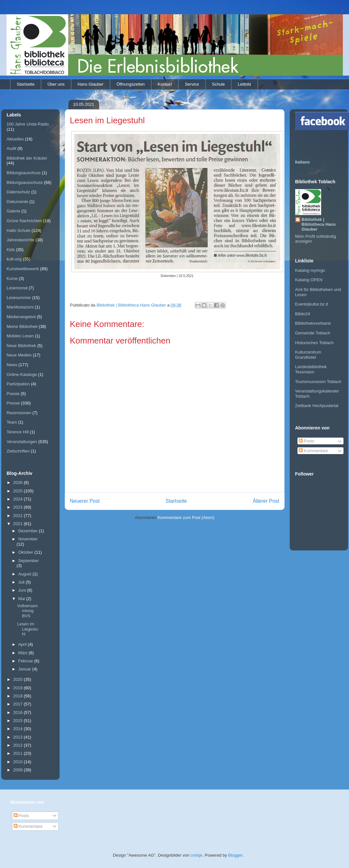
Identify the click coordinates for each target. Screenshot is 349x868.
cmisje (197, 855)
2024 (19, 499)
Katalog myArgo (310, 270)
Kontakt (165, 84)
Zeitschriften (18, 451)
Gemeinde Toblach (313, 333)
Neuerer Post (85, 501)
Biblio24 (303, 314)
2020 (19, 679)
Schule (218, 84)
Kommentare (313, 451)
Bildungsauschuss (24, 173)
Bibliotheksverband (313, 323)
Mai (22, 599)
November (28, 539)
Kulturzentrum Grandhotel (308, 355)
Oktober (26, 552)
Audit (12, 148)
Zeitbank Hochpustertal (317, 406)
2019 (19, 688)
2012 (19, 745)
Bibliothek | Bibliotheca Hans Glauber (319, 224)
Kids (11, 250)
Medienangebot (21, 317)
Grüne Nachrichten (24, 221)
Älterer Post (266, 501)
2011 (19, 753)
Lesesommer (19, 298)
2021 (19, 524)
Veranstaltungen (22, 442)
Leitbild (244, 84)
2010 (19, 762)
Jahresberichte (21, 240)
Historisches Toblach (314, 343)
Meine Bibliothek (22, 326)
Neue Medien (19, 355)
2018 (19, 696)
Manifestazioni (20, 307)
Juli (22, 582)
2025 (19, 491)
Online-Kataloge (22, 374)
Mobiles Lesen (20, 336)
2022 (19, 516)
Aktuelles (15, 139)
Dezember (29, 531)
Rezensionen (19, 413)
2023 (19, 507)
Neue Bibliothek (22, 346)
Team (12, 422)
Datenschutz (18, 192)
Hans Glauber (90, 84)
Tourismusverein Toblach (318, 382)
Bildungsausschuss (25, 182)
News (12, 365)
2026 (19, 482)
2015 (19, 721)
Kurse (12, 278)
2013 (19, 737)
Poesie (13, 394)
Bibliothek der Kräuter (27, 158)
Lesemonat (17, 288)
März (23, 653)
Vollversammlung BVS (28, 611)
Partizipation (18, 384)
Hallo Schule (19, 230)
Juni (23, 590)
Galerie (14, 211)
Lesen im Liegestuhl (28, 629)
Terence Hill (18, 432)
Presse (13, 403)
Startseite (26, 84)
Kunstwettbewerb (23, 269)
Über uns (56, 84)
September (29, 561)
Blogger (235, 855)
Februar (26, 661)
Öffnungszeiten (130, 84)
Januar (25, 669)
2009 (19, 770)
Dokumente (17, 202)
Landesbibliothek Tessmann (311, 369)
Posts (307, 441)
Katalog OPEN (309, 280)
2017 (19, 704)
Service (192, 84)
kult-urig (14, 259)
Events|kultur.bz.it (312, 304)
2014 (19, 729)
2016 (19, 712)
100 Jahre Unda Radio (28, 124)
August (25, 574)
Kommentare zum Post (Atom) (186, 518)
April (23, 644)
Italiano (303, 162)
